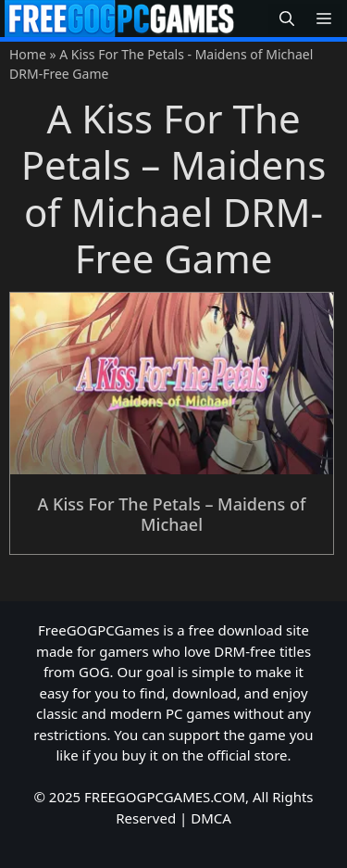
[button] (287, 19)
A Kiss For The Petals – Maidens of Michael (172, 514)
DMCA (211, 818)
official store (248, 755)
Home (28, 54)
